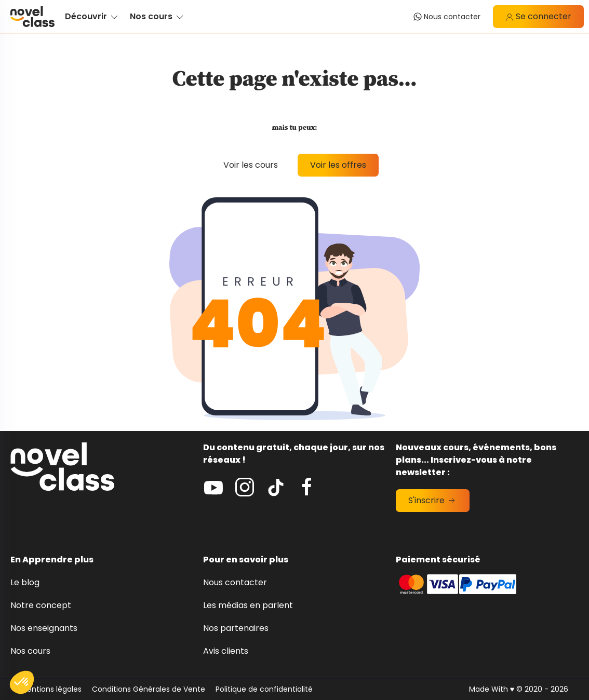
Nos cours (30, 651)
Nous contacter (235, 582)
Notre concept (41, 605)
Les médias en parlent (248, 605)
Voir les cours (251, 165)
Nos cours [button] (157, 16)
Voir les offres (338, 165)
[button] (22, 682)
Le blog (25, 582)
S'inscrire (433, 500)
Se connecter (538, 16)
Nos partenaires (236, 628)
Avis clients (226, 651)
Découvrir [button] (92, 16)
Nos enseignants (44, 628)
